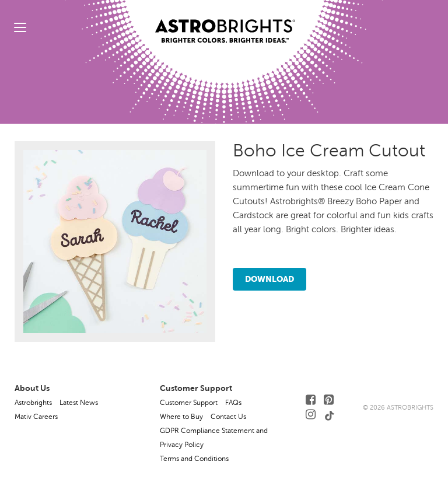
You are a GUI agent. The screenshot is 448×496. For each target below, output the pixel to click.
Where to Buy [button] (181, 417)
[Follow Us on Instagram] (311, 415)
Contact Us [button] (228, 417)
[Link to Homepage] (225, 22)
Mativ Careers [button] (36, 417)
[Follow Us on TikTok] (330, 415)
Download (269, 279)
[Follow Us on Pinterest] (329, 400)
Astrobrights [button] (33, 403)
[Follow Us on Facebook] (311, 400)
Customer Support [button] (189, 403)
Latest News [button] (79, 403)
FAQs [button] (233, 403)
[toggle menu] (20, 27)
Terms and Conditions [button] (194, 459)
